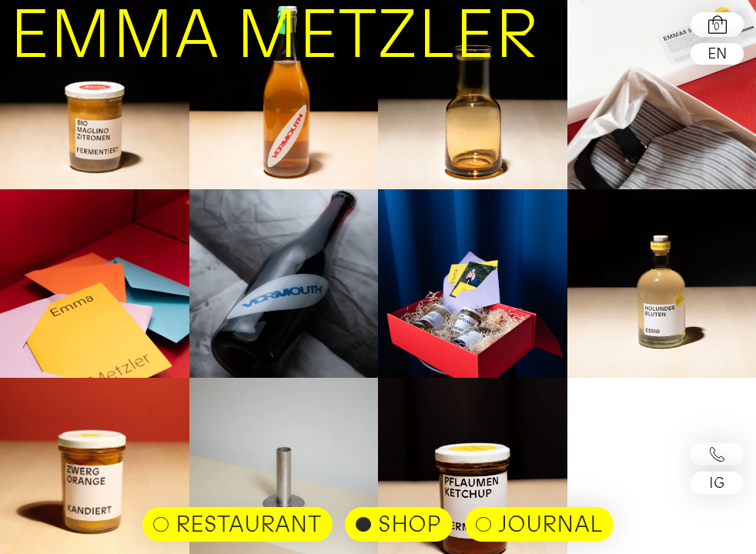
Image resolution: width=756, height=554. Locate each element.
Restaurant (248, 524)
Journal (550, 524)
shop (410, 524)
